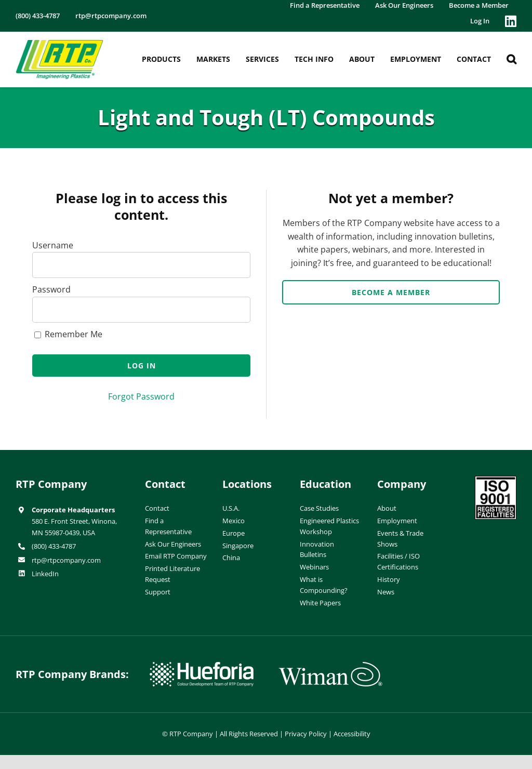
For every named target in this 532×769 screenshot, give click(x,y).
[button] (511, 59)
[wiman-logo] (330, 666)
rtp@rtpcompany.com (66, 560)
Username (53, 245)
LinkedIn (45, 574)
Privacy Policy (306, 734)
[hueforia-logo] (202, 666)
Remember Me (68, 334)
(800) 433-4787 (54, 546)
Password (51, 289)
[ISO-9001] (496, 480)
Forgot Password (141, 396)
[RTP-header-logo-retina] (59, 44)
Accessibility (352, 734)
